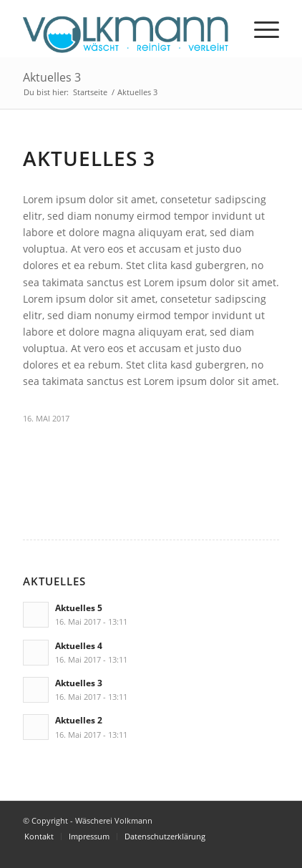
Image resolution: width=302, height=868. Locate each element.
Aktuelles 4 (79, 645)
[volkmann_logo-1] (126, 29)
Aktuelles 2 (79, 720)
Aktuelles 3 (52, 77)
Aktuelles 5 (79, 608)
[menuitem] (259, 29)
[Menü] (259, 29)
